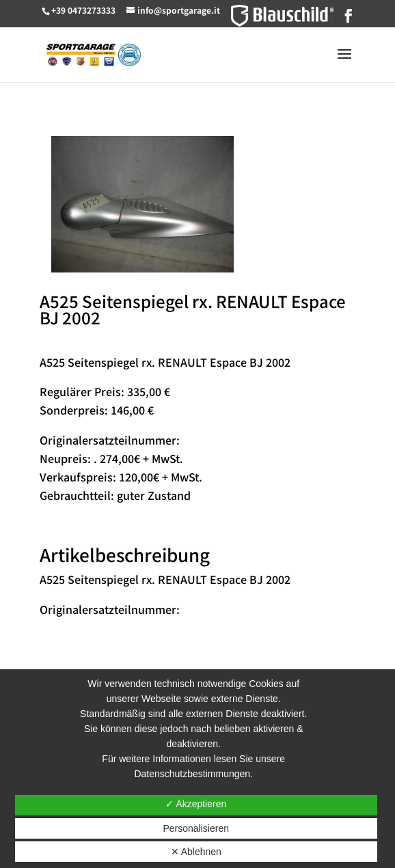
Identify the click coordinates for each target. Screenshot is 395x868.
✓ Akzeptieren (196, 804)
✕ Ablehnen (196, 852)
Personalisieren (196, 828)
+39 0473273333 (83, 10)
